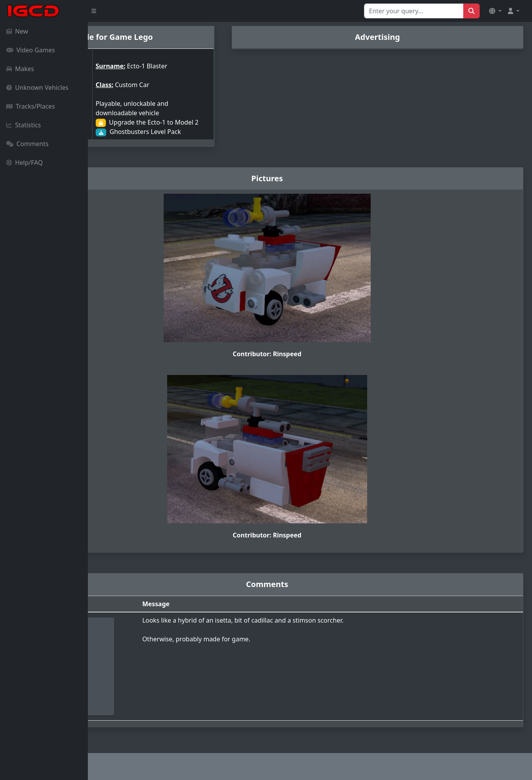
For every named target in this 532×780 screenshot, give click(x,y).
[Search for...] (414, 11)
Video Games (31, 50)
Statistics (24, 125)
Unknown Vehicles (37, 87)
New (17, 31)
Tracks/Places (31, 106)
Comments (27, 144)
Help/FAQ (25, 162)
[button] (495, 11)
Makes (20, 69)
